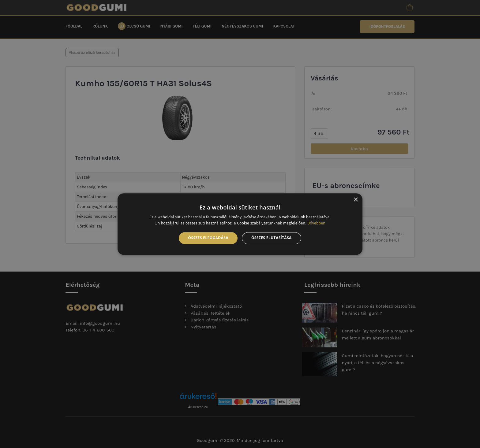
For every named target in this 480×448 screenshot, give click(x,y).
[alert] (240, 224)
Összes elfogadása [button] (208, 238)
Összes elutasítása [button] (272, 238)
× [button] (356, 200)
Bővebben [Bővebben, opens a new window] (316, 223)
